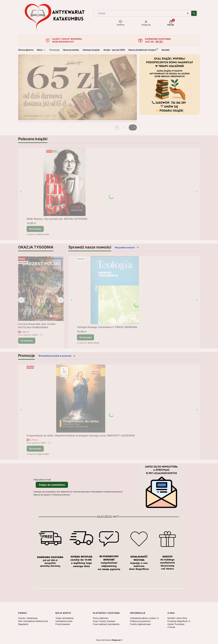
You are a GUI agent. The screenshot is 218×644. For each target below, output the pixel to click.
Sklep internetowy (108, 640)
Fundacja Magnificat (178, 621)
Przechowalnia (63, 624)
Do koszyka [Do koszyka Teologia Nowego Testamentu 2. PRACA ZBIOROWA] (85, 337)
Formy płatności (101, 618)
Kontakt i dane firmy (177, 618)
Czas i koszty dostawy (104, 621)
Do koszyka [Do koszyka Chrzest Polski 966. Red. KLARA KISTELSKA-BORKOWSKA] (27, 341)
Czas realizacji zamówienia (106, 624)
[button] (194, 13)
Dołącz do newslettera (52, 485)
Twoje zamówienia (64, 618)
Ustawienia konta (64, 621)
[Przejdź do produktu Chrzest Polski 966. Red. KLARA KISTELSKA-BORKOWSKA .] (41, 289)
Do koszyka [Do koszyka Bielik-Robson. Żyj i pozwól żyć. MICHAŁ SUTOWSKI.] (35, 229)
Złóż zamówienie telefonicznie (33, 621)
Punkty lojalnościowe (140, 624)
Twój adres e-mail (42, 480)
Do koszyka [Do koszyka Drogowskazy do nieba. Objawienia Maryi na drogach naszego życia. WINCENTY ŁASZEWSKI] (35, 449)
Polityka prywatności (140, 621)
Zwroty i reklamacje (28, 618)
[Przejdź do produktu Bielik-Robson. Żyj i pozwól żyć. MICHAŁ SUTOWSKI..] (64, 182)
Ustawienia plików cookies (143, 618)
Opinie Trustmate (176, 624)
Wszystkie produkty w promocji (57, 356)
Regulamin (23, 624)
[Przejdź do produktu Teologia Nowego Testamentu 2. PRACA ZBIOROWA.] (115, 290)
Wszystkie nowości (127, 247)
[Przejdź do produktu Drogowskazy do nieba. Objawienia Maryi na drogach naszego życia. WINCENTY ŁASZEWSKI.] (81, 399)
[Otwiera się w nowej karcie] (35, 593)
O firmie (171, 627)
